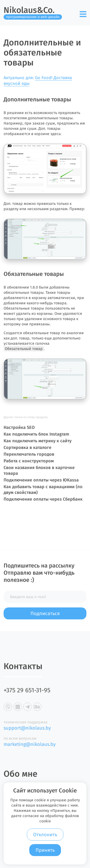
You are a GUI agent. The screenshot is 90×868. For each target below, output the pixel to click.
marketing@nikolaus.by (30, 744)
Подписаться (45, 613)
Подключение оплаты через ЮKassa (41, 480)
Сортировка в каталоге (27, 448)
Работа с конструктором (29, 461)
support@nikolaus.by (27, 728)
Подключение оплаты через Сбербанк (43, 499)
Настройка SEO (19, 427)
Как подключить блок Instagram (36, 434)
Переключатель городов (29, 454)
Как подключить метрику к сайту (38, 441)
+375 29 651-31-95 (27, 690)
